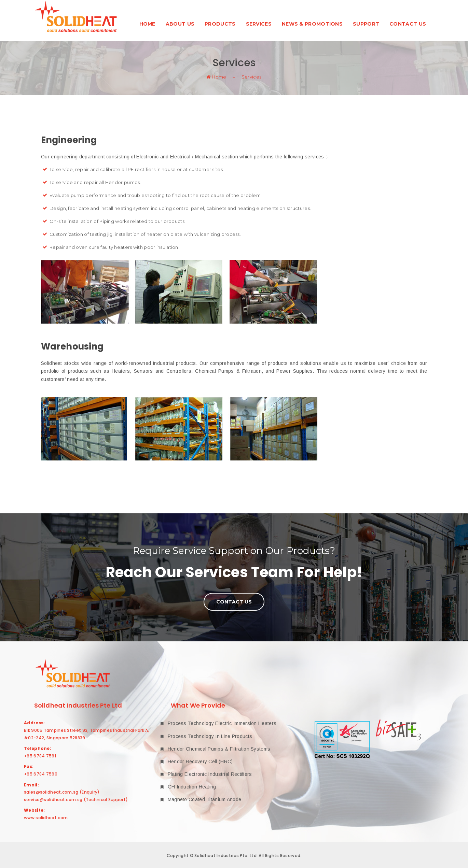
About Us (180, 24)
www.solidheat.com (46, 818)
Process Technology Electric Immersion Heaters (218, 723)
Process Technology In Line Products (206, 736)
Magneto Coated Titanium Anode (201, 799)
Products (220, 24)
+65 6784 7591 (40, 756)
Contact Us (408, 24)
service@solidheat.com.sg (53, 800)
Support (366, 24)
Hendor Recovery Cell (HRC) (197, 762)
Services (259, 24)
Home (147, 24)
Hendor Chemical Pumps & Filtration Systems (215, 749)
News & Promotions (312, 24)
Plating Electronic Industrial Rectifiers (206, 774)
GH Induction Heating (188, 787)
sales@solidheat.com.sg (51, 792)
